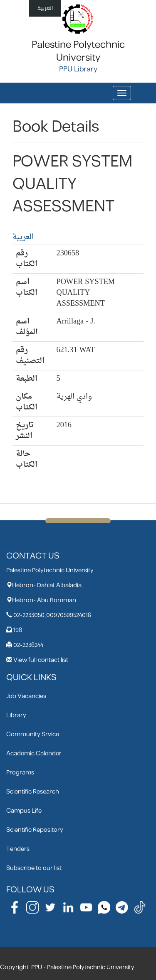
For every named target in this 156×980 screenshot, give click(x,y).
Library (16, 715)
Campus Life (24, 811)
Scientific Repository (35, 830)
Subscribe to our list (34, 868)
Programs (20, 773)
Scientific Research (33, 792)
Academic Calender (34, 753)
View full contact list (41, 660)
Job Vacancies (26, 696)
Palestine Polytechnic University (78, 51)
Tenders (18, 849)
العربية (45, 8)
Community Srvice (33, 734)
